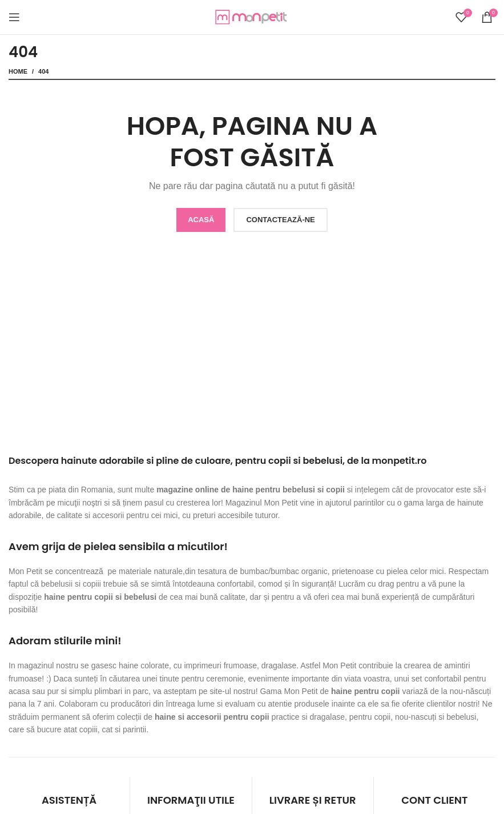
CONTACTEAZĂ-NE (280, 220)
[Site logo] (252, 17)
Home (18, 71)
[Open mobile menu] (14, 17)
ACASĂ (201, 220)
